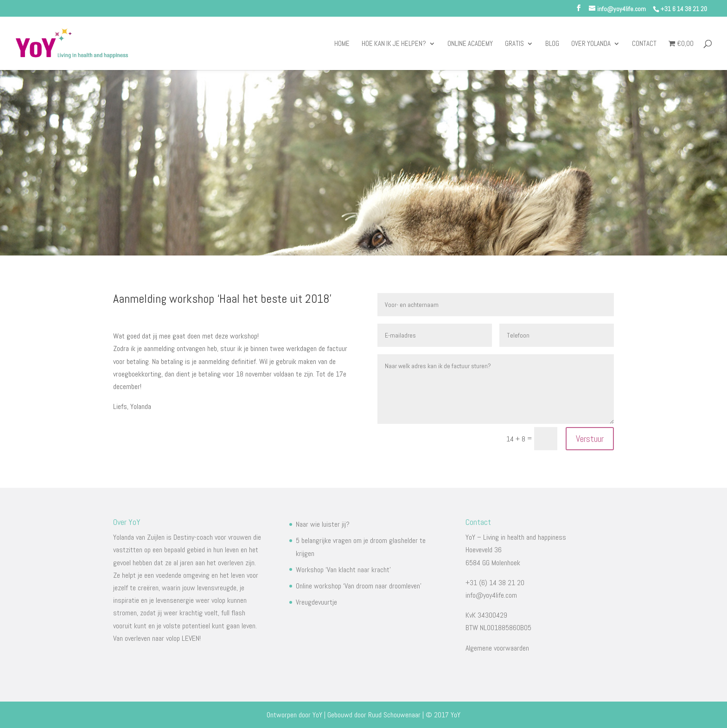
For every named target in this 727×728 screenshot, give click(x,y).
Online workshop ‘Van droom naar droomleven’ (359, 586)
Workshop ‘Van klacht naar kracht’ (343, 570)
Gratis (514, 44)
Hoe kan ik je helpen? (394, 44)
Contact (644, 44)
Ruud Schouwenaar (394, 715)
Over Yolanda (591, 44)
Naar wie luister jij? (323, 524)
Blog (552, 44)
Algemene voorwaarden (497, 648)
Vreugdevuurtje (316, 602)
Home (342, 44)
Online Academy (470, 44)
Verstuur (590, 439)
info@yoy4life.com (491, 595)
